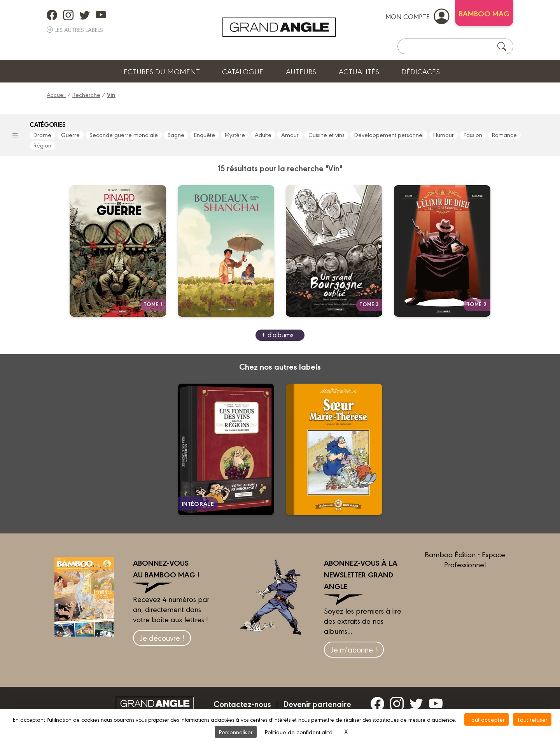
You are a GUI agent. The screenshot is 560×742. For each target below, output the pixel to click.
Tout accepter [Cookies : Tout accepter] (486, 719)
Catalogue (243, 71)
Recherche (86, 94)
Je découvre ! (162, 638)
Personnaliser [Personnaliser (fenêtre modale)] (236, 732)
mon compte (417, 16)
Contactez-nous (242, 703)
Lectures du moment (160, 71)
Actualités (359, 71)
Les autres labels (75, 29)
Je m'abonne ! (354, 649)
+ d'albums (277, 334)
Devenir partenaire (317, 703)
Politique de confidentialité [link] (299, 732)
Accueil (56, 94)
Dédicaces (421, 71)
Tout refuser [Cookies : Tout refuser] (532, 719)
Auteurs (301, 71)
